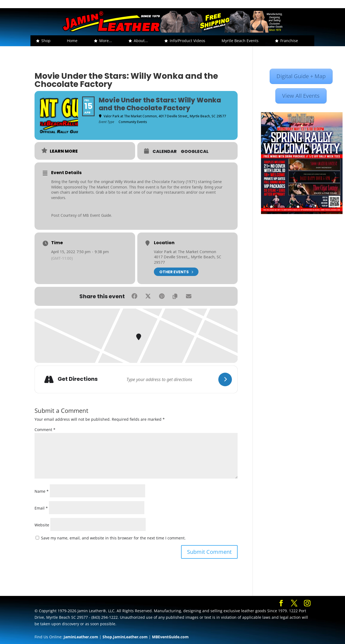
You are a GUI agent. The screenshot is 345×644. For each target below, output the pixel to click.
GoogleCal (195, 152)
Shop (46, 41)
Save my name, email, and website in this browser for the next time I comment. (113, 538)
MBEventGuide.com (170, 637)
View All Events (301, 96)
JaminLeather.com (81, 637)
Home (72, 41)
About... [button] (141, 41)
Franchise (289, 41)
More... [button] (106, 41)
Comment (45, 430)
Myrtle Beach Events (240, 41)
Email (41, 508)
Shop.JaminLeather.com (125, 637)
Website (42, 525)
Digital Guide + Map (301, 76)
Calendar (165, 152)
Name (42, 491)
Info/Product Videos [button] (187, 41)
